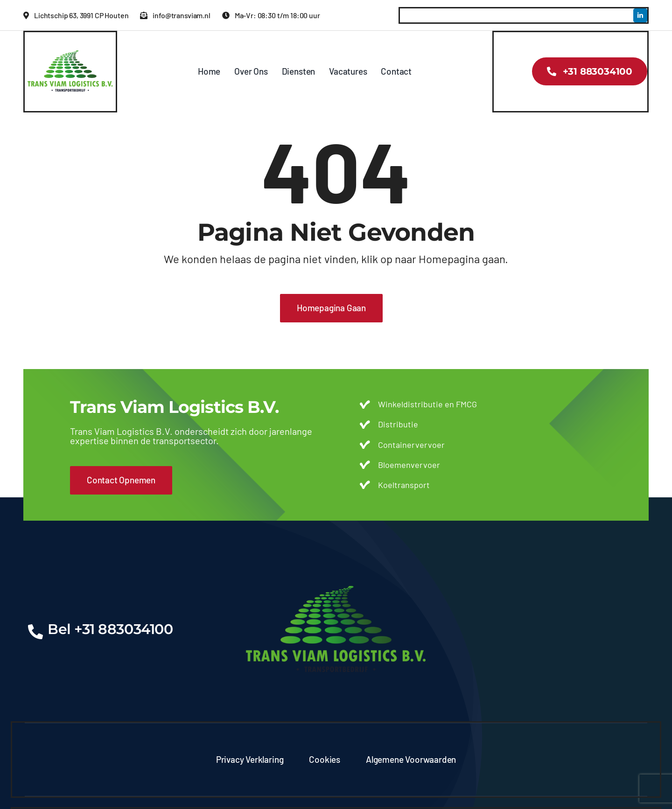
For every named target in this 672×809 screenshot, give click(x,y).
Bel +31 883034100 (110, 629)
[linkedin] (640, 15)
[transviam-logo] (70, 46)
